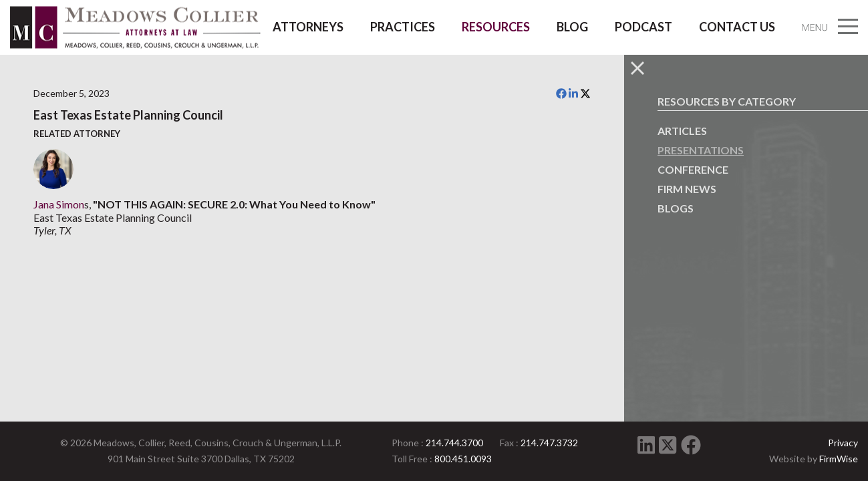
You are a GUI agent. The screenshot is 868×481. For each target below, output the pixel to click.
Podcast (643, 27)
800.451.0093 (463, 459)
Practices (403, 27)
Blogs (676, 208)
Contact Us (737, 27)
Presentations (701, 150)
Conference (693, 169)
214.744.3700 (454, 443)
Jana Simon (59, 204)
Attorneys (308, 27)
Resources (496, 27)
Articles (682, 131)
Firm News (687, 189)
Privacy (843, 443)
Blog (572, 27)
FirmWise (839, 459)
